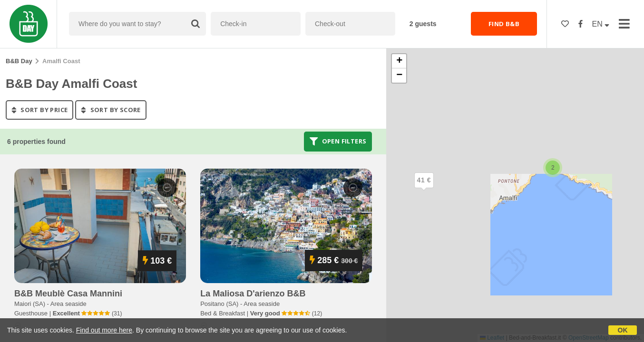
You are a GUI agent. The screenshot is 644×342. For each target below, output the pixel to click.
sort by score (111, 110)
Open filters (338, 142)
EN (601, 24)
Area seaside (68, 304)
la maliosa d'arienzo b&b (253, 294)
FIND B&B (504, 24)
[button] (424, 188)
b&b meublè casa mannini (68, 294)
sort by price (39, 110)
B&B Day (19, 61)
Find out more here (104, 330)
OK (623, 330)
